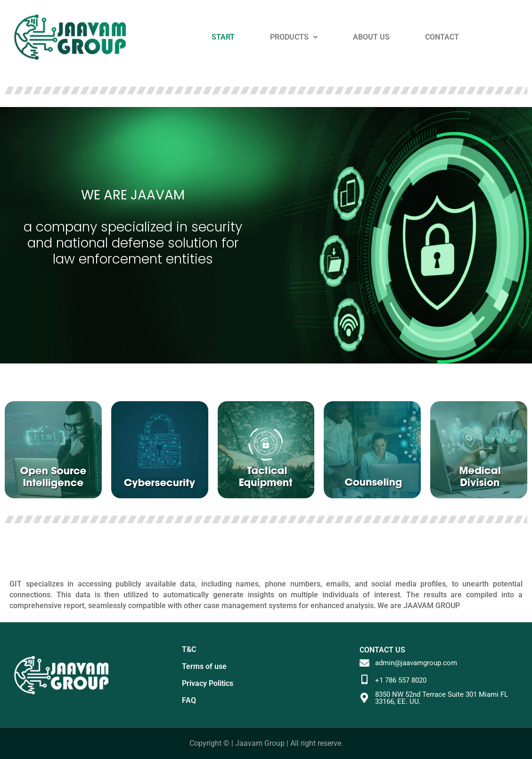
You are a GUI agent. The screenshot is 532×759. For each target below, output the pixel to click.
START (223, 37)
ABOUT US (371, 37)
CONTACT (442, 37)
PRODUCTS (294, 37)
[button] (294, 37)
